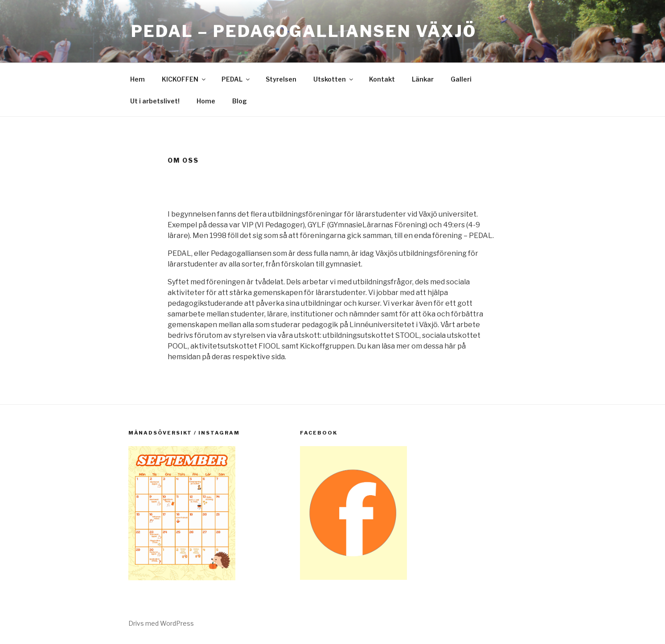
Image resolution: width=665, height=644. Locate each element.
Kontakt (382, 79)
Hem (138, 79)
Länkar (423, 79)
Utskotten (334, 79)
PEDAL (236, 79)
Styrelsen (281, 79)
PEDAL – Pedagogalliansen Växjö (304, 31)
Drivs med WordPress (161, 623)
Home (206, 101)
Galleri (461, 79)
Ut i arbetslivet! (155, 101)
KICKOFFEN (184, 79)
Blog (240, 101)
